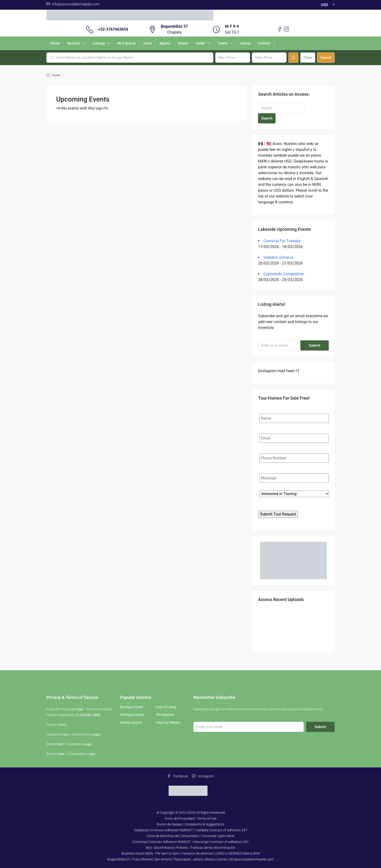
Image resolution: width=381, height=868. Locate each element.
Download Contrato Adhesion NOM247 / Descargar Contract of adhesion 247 (190, 842)
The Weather (165, 715)
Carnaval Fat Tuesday (282, 241)
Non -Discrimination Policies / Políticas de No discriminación (191, 848)
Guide (200, 43)
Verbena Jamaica (278, 257)
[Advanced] (293, 58)
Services (74, 43)
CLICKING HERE (88, 715)
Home (55, 43)
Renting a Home (132, 715)
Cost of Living (166, 707)
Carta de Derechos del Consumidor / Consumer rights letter (190, 836)
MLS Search (126, 43)
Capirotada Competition (284, 274)
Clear (308, 58)
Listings (99, 43)
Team (147, 43)
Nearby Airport (131, 722)
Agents (165, 43)
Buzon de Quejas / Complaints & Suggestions (190, 824)
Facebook (178, 776)
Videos (245, 43)
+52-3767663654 (113, 29)
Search (326, 58)
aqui (97, 734)
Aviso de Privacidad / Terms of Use (191, 818)
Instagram (203, 776)
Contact (264, 43)
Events (183, 43)
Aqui (80, 709)
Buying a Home (131, 707)
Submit (315, 345)
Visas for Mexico (168, 722)
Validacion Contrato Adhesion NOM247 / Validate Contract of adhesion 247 (191, 830)
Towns (222, 43)
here (62, 725)
